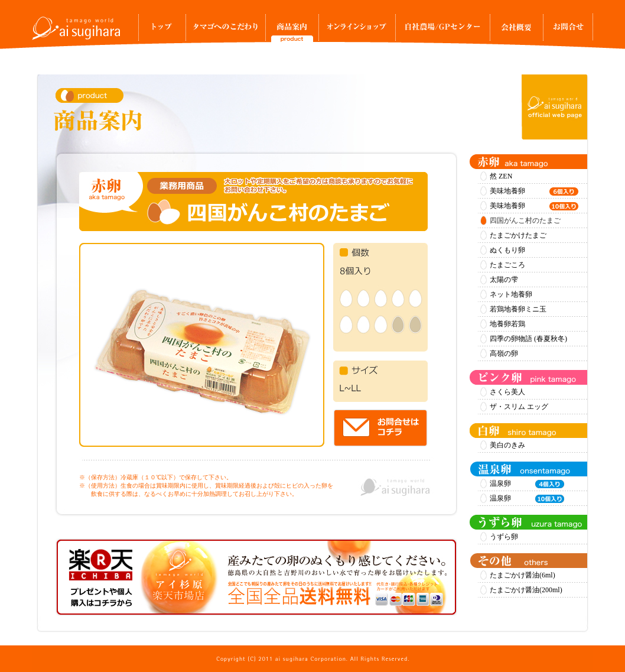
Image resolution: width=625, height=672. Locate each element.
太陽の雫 (504, 280)
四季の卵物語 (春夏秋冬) (528, 339)
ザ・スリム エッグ (519, 407)
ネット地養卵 (511, 294)
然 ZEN (501, 176)
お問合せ (568, 31)
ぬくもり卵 (507, 250)
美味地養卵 (534, 191)
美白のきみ (507, 445)
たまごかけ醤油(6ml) (523, 575)
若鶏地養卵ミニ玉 (518, 309)
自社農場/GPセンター (442, 31)
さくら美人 (507, 392)
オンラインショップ (357, 31)
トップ (162, 31)
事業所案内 (516, 31)
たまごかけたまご (518, 235)
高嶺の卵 (504, 353)
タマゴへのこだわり (225, 31)
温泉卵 (527, 484)
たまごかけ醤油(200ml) (526, 590)
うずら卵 (504, 537)
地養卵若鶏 (507, 324)
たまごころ (507, 265)
